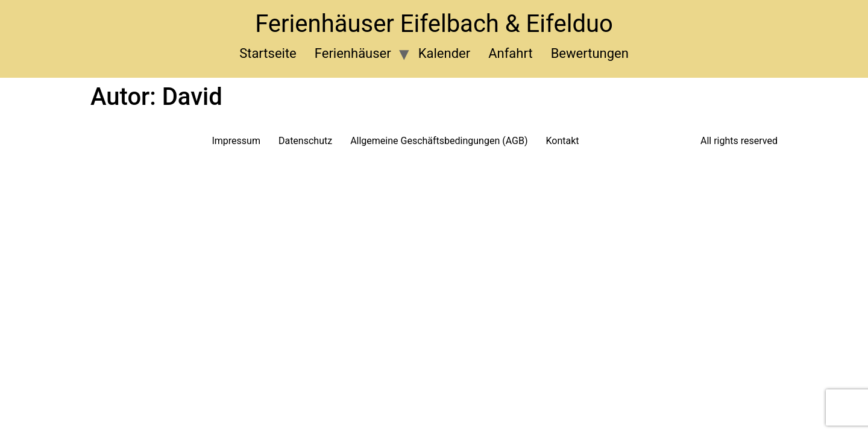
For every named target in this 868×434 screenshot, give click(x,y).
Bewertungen (590, 53)
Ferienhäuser (353, 53)
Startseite (268, 53)
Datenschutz (305, 141)
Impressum (236, 141)
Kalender (444, 53)
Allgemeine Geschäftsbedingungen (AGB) (439, 141)
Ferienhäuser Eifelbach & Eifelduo (434, 24)
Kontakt (563, 141)
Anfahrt (510, 53)
